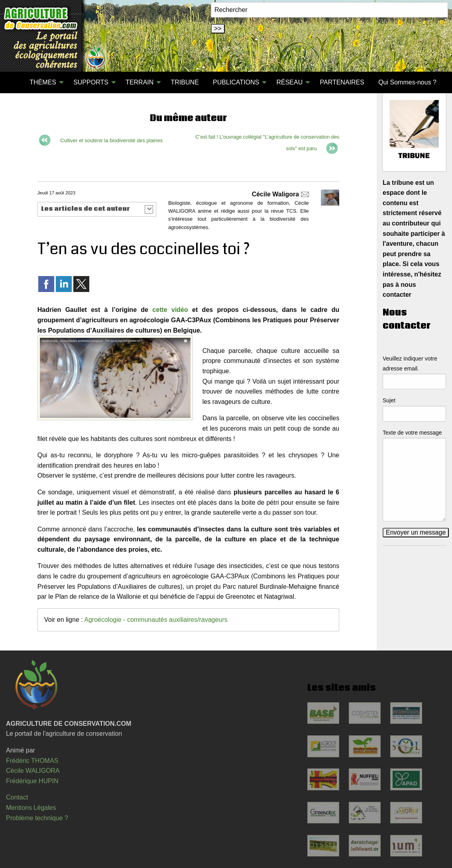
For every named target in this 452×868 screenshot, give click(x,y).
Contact (17, 797)
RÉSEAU (289, 82)
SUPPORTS (91, 82)
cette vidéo (170, 310)
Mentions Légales (31, 808)
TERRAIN (140, 82)
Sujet (389, 400)
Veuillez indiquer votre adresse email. (410, 363)
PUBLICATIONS (236, 82)
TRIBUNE (185, 82)
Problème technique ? (37, 818)
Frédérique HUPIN (32, 781)
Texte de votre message (412, 433)
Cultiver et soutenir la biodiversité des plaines (111, 140)
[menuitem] (16, 82)
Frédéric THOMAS (32, 761)
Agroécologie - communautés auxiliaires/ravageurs (156, 620)
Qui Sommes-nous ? (407, 82)
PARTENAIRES (342, 82)
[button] (97, 209)
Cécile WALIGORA (33, 771)
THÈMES (43, 82)
